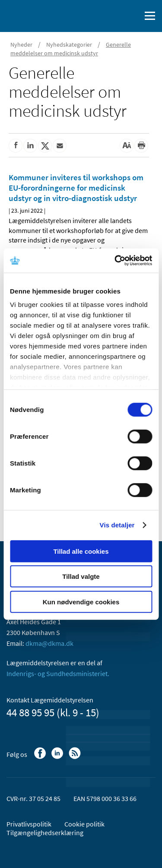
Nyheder (21, 45)
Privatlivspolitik (29, 824)
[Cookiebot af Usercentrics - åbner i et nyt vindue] (115, 261)
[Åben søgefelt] (133, 16)
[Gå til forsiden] (43, 15)
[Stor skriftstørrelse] (127, 146)
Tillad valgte (81, 576)
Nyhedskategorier (69, 45)
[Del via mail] (60, 146)
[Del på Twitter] (45, 146)
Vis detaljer (117, 525)
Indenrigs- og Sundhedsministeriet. (58, 673)
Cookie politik (84, 824)
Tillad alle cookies (81, 551)
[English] (112, 16)
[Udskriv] (141, 146)
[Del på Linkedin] (30, 146)
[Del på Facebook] (16, 146)
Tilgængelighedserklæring (45, 833)
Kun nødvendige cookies (81, 602)
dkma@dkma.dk (49, 643)
